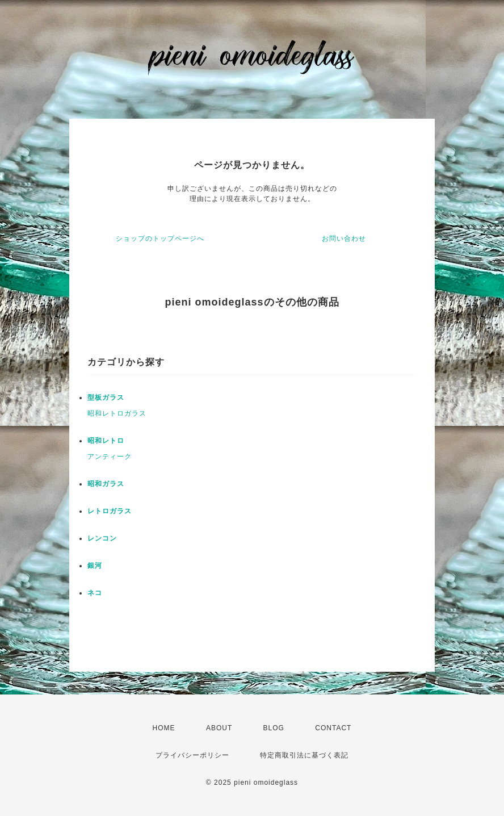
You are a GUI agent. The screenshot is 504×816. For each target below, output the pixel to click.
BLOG (274, 728)
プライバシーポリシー (192, 755)
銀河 (95, 566)
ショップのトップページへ (160, 238)
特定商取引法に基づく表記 (304, 755)
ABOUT (219, 728)
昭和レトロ (106, 441)
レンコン (102, 538)
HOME (164, 728)
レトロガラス (110, 511)
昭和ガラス (106, 484)
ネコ (95, 593)
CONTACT (333, 728)
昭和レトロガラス (117, 413)
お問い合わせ (344, 238)
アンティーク (110, 457)
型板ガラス (106, 397)
